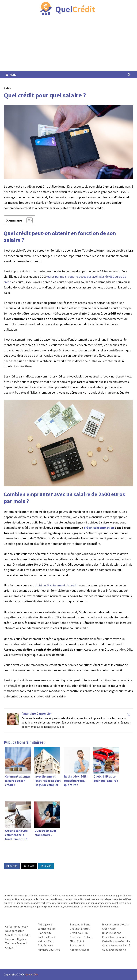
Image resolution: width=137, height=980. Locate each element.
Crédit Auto (109, 929)
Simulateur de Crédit (17, 935)
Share (12, 866)
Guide (7, 88)
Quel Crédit (32, 974)
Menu (11, 75)
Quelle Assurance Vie (114, 950)
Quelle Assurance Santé (116, 945)
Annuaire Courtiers (49, 950)
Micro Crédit (77, 941)
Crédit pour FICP (80, 933)
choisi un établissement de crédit (56, 585)
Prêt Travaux (45, 945)
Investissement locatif (116, 924)
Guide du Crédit (47, 937)
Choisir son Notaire (81, 937)
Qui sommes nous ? (17, 926)
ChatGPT (11, 947)
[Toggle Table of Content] (28, 220)
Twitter (10, 943)
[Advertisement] (68, 45)
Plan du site (45, 933)
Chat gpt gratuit (80, 929)
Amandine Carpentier (37, 713)
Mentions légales (16, 939)
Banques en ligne (80, 924)
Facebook (22, 943)
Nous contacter (14, 931)
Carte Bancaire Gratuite (116, 941)
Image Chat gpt (112, 933)
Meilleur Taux (46, 941)
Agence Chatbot (80, 950)
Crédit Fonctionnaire (115, 937)
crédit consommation (99, 528)
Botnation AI (78, 945)
